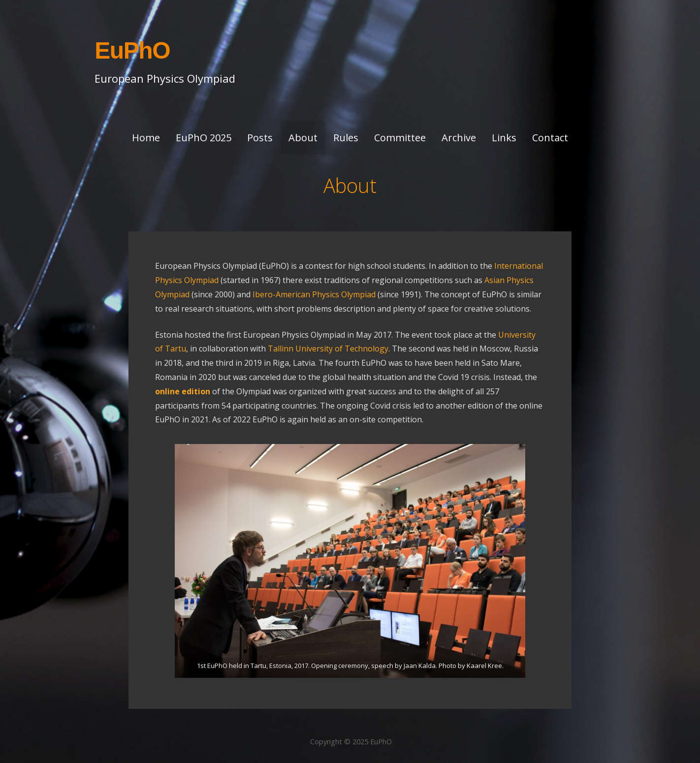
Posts (260, 138)
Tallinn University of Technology (328, 349)
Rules (346, 138)
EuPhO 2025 (204, 138)
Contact (550, 138)
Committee (400, 138)
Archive (459, 138)
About (303, 138)
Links (504, 138)
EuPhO (132, 50)
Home (146, 138)
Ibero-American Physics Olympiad (314, 294)
